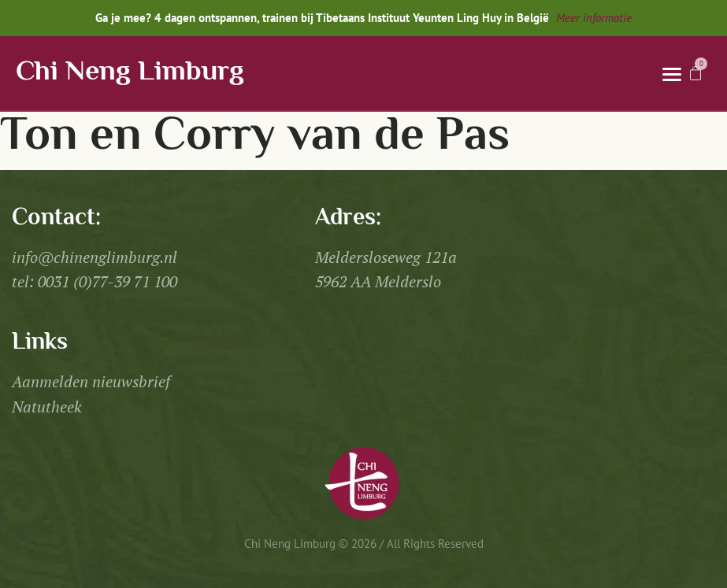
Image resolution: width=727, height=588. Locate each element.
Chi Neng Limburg (130, 73)
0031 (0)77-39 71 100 (108, 282)
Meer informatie (594, 18)
